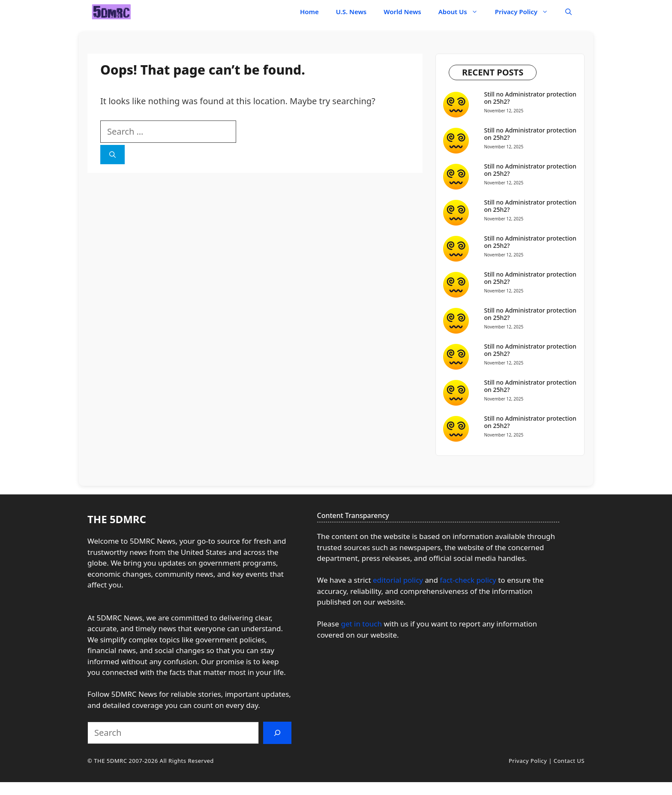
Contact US (569, 761)
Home (309, 12)
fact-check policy (469, 580)
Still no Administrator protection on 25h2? (530, 98)
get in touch (361, 624)
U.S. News (351, 12)
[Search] (112, 155)
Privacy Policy (526, 12)
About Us (462, 12)
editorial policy (398, 580)
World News (402, 12)
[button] (568, 12)
